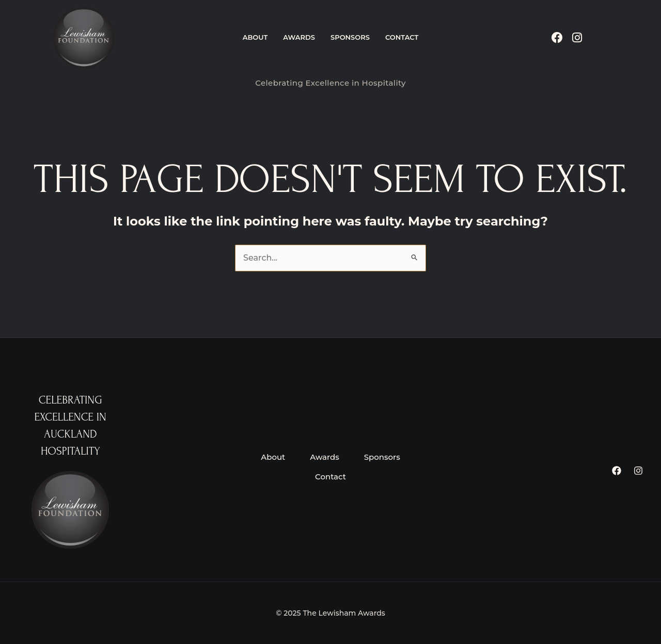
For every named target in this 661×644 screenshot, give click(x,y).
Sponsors (350, 37)
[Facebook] (617, 471)
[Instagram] (638, 471)
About (255, 37)
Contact (402, 37)
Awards (299, 37)
